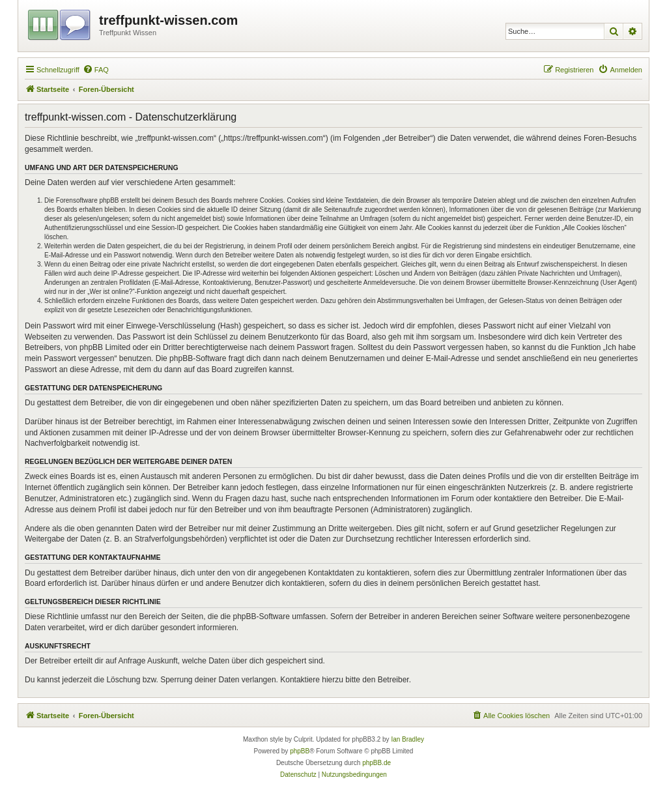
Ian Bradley (407, 739)
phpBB (300, 751)
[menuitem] (96, 70)
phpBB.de (376, 763)
